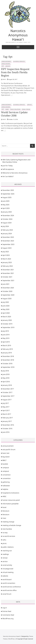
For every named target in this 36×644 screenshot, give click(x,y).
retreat (5, 558)
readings (6, 554)
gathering (6, 482)
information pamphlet (10, 504)
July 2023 (6, 252)
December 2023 (8, 237)
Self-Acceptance (8, 169)
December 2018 (8, 356)
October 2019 (7, 324)
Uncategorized (8, 569)
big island (6, 457)
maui (4, 518)
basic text (6, 453)
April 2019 (6, 342)
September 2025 (8, 194)
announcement (6, 61)
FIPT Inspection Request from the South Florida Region (15, 72)
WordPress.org (8, 619)
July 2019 (6, 331)
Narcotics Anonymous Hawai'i (18, 35)
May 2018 (6, 378)
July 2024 (6, 226)
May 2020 (6, 309)
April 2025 (6, 208)
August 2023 (7, 248)
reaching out (7, 551)
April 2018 (6, 382)
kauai (4, 507)
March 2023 (7, 259)
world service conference (12, 587)
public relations (15, 109)
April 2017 (6, 410)
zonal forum (26, 109)
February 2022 (8, 266)
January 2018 (7, 385)
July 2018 (6, 371)
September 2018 (8, 367)
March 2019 (7, 345)
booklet (5, 464)
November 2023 (8, 241)
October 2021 (7, 277)
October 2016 (7, 429)
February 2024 (8, 230)
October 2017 (7, 392)
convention (6, 475)
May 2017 (6, 407)
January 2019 (7, 353)
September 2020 (8, 295)
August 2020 (7, 299)
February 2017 (8, 418)
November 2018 (8, 360)
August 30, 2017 (12, 79)
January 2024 (7, 234)
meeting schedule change (12, 525)
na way (5, 533)
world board (6, 64)
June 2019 (6, 335)
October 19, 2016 (12, 119)
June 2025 (6, 201)
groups (8, 66)
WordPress (11, 639)
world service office (9, 590)
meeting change (8, 522)
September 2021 (8, 280)
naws (7, 109)
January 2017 (7, 421)
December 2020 (8, 288)
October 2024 (7, 219)
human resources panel (11, 500)
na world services (19, 61)
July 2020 (6, 302)
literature (6, 511)
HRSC (4, 496)
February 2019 (8, 349)
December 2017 (8, 389)
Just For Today (7, 166)
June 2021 (6, 284)
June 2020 (6, 306)
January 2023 (7, 262)
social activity (7, 565)
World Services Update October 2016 (14, 114)
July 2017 (6, 403)
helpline (5, 489)
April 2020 (6, 313)
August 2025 (7, 197)
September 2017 (8, 396)
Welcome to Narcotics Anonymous (15, 173)
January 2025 (7, 212)
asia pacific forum (9, 450)
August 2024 (7, 223)
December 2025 (8, 190)
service (29, 105)
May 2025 (6, 205)
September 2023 (8, 244)
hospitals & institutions (11, 493)
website (5, 576)
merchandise (7, 529)
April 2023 (6, 255)
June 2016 (6, 432)
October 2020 (7, 291)
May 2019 (6, 338)
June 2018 (6, 374)
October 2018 (7, 364)
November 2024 (8, 215)
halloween (6, 486)
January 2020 (7, 320)
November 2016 (8, 425)
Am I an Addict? (8, 176)
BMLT (4, 460)
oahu (4, 540)
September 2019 (8, 327)
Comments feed (8, 615)
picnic (5, 543)
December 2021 (8, 270)
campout (6, 468)
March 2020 (7, 317)
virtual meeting (8, 572)
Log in (5, 608)
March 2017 (7, 414)
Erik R (3, 79)
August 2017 (7, 400)
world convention (9, 583)
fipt (3, 66)
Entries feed (7, 611)
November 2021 (8, 273)
